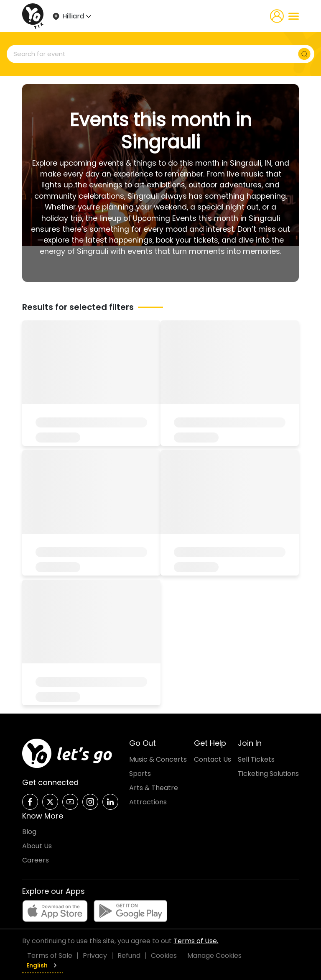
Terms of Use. (196, 941)
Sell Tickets (256, 759)
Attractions (148, 802)
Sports (140, 774)
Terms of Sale (50, 956)
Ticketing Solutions (268, 774)
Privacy (95, 956)
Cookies (164, 956)
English (42, 965)
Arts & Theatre (154, 788)
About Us (37, 846)
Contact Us (213, 759)
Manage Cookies (214, 956)
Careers (36, 860)
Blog (29, 832)
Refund (129, 956)
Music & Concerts (158, 759)
